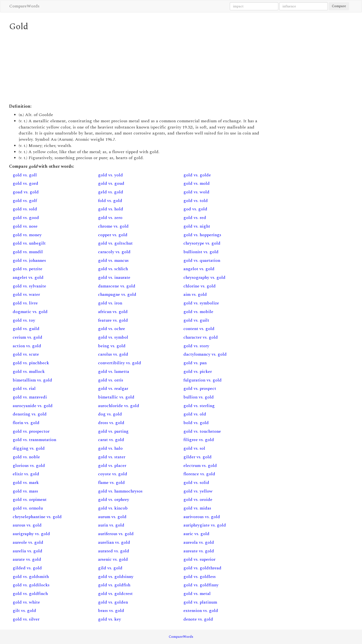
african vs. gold (113, 312)
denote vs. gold (198, 619)
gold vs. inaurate (114, 277)
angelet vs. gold (28, 277)
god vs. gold (195, 209)
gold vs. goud (111, 183)
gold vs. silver (26, 619)
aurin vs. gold (111, 525)
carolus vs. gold (113, 354)
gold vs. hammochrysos (120, 491)
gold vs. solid (196, 483)
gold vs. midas (197, 508)
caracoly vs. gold (114, 252)
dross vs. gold (111, 423)
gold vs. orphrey (114, 500)
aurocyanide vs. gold (33, 406)
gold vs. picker (198, 372)
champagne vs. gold (117, 294)
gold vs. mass (25, 491)
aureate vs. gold (199, 551)
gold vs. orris (111, 380)
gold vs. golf (25, 201)
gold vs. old (195, 414)
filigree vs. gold (199, 440)
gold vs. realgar (113, 389)
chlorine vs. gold (200, 286)
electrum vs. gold (200, 466)
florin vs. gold (26, 423)
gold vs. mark (26, 483)
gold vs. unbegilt (29, 243)
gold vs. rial (24, 389)
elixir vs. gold (26, 474)
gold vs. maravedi (30, 397)
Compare (339, 6)
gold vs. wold (196, 192)
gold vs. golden (113, 602)
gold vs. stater (112, 457)
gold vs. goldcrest (115, 594)
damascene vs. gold (117, 286)
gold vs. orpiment (30, 500)
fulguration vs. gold (203, 380)
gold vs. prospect (200, 389)
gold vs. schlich (113, 269)
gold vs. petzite (27, 269)
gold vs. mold (197, 183)
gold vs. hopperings (202, 235)
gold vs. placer (112, 466)
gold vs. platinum (200, 602)
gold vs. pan (195, 363)
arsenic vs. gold (113, 559)
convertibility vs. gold (120, 363)
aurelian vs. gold (114, 542)
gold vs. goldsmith (31, 577)
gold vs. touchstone (202, 431)
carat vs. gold (111, 440)
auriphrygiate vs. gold (205, 525)
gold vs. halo (110, 448)
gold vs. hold (111, 209)
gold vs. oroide (198, 500)
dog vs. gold (110, 414)
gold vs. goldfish (114, 585)
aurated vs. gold (114, 551)
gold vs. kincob (113, 508)
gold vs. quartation (202, 260)
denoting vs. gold (30, 414)
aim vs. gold (195, 294)
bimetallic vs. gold (116, 397)
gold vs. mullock (29, 372)
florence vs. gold (199, 474)
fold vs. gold (110, 201)
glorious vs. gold (29, 466)
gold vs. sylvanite (29, 286)
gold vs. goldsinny (116, 577)
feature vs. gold (113, 320)
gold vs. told (196, 201)
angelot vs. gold (199, 269)
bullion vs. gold (199, 397)
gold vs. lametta (114, 372)
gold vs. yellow (198, 491)
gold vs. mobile (198, 312)
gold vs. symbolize (201, 303)
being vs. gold (112, 346)
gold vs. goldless (200, 577)
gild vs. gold (110, 568)
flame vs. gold (111, 483)
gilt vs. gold (24, 611)
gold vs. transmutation (34, 440)
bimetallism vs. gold (32, 380)
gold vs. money (27, 235)
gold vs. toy (24, 320)
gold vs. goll (25, 175)
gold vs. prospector (31, 431)
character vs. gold (201, 337)
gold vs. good (26, 218)
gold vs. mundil (28, 252)
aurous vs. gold (27, 525)
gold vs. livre (25, 303)
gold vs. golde (197, 175)
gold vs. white (26, 602)
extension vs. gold (201, 611)
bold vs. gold (196, 423)
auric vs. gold (196, 534)
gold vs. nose (25, 226)
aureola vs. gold (199, 542)
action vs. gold (27, 346)
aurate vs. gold (27, 559)
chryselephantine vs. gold (37, 517)
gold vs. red (195, 218)
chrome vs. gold (113, 226)
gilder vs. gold (197, 457)
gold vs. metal (197, 594)
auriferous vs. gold (116, 534)
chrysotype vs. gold (202, 243)
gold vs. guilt (196, 320)
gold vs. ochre (112, 329)
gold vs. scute (26, 354)
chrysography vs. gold (204, 277)
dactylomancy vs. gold (205, 354)
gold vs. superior (199, 559)
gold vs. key (110, 619)
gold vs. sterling (199, 406)
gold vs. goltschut (115, 243)
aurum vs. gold (112, 517)
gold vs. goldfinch (30, 594)
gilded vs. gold (27, 568)
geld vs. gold (111, 192)
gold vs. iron (110, 303)
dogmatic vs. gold (30, 312)
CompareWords (24, 6)
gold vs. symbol (113, 337)
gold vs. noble (26, 457)
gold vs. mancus (113, 260)
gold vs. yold (110, 175)
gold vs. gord (25, 183)
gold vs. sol (194, 448)
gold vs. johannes (29, 260)
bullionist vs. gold (201, 252)
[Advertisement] (137, 67)
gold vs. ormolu (28, 508)
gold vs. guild (26, 329)
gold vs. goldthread (202, 568)
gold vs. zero (110, 218)
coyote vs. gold (113, 474)
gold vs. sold (25, 209)
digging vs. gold (29, 448)
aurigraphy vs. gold (31, 534)
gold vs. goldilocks (31, 585)
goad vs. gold (26, 192)
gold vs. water (26, 294)
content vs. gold (199, 329)
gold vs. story (196, 346)
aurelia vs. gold (27, 551)
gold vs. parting (113, 431)
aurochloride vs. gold (119, 406)
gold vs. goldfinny (201, 585)
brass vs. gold (111, 611)
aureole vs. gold (28, 542)
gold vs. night (197, 226)
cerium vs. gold (27, 337)
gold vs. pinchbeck (31, 363)
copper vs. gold (113, 235)
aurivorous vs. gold (202, 517)
